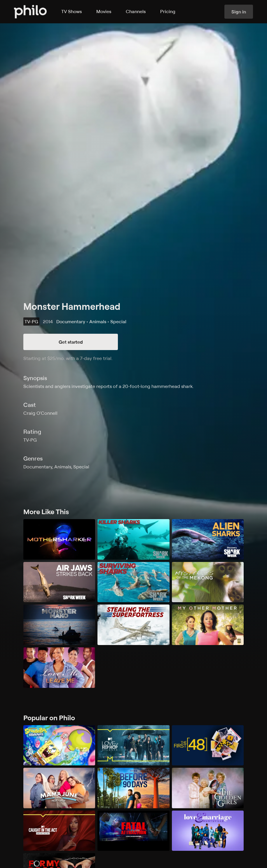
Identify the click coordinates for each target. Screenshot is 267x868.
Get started (71, 342)
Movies (104, 11)
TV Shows (71, 11)
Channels (136, 11)
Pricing (168, 11)
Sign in (239, 12)
